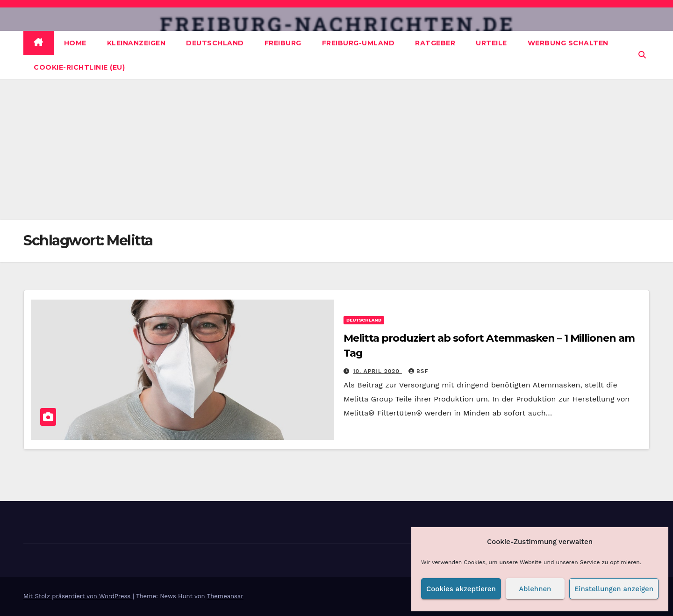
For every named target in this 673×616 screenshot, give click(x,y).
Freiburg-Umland (358, 43)
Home (75, 43)
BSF (419, 371)
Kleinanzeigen (136, 43)
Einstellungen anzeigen (614, 589)
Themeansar (225, 596)
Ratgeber (435, 43)
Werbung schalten (568, 43)
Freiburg (283, 43)
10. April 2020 (377, 371)
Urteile (491, 43)
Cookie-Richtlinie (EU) (79, 67)
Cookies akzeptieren (461, 589)
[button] (642, 55)
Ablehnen (535, 589)
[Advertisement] (336, 150)
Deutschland (215, 43)
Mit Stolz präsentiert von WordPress (78, 596)
